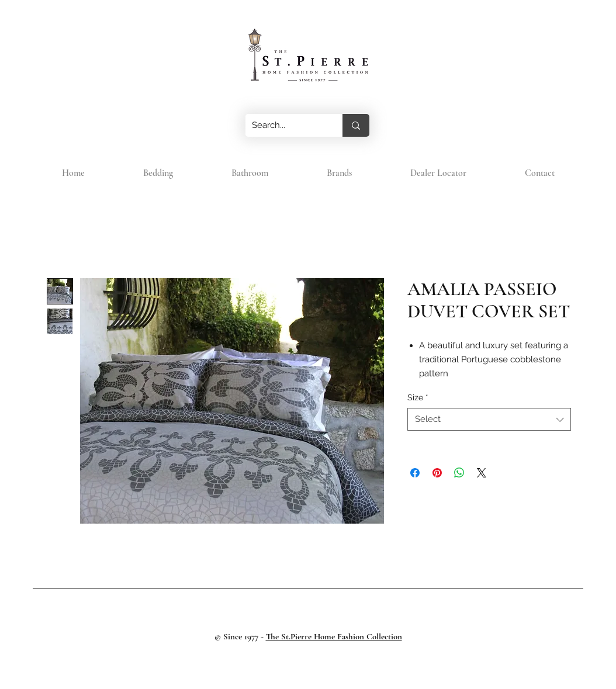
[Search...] (285, 125)
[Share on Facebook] (415, 473)
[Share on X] (482, 473)
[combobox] (489, 419)
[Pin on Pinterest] (437, 473)
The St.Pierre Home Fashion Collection (334, 636)
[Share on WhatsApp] (459, 473)
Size (418, 397)
